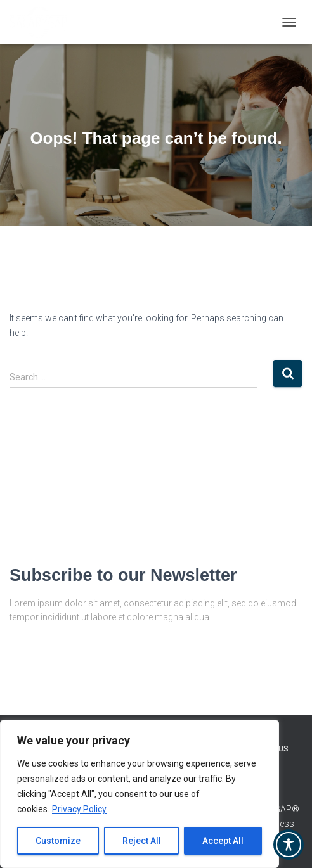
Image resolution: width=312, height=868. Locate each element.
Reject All (142, 841)
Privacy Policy (79, 809)
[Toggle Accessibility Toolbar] (289, 845)
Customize (58, 841)
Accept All (223, 841)
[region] (140, 794)
